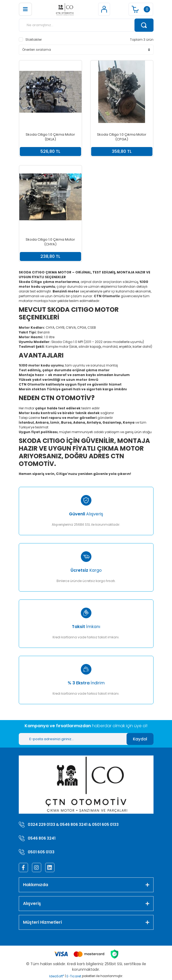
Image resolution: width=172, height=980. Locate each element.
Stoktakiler (34, 40)
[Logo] (65, 9)
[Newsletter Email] (73, 739)
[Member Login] (104, 9)
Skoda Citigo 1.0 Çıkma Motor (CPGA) (122, 137)
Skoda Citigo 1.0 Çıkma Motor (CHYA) (50, 242)
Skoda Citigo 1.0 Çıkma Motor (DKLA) (50, 137)
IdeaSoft (57, 976)
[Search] (86, 25)
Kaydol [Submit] (140, 739)
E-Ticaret (74, 976)
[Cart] (141, 9)
